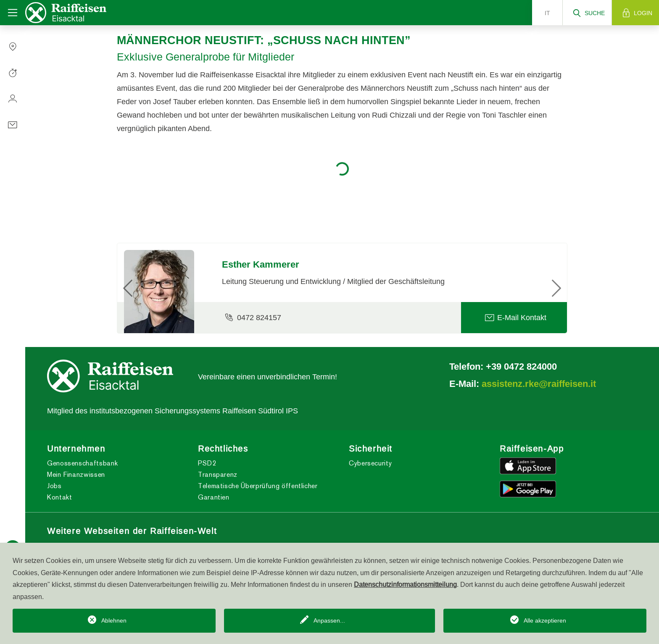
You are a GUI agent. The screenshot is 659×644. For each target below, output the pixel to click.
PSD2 (207, 463)
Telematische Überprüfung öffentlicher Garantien (258, 492)
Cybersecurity (370, 463)
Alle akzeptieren (545, 620)
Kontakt (59, 497)
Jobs (54, 486)
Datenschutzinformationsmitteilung (405, 584)
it (547, 13)
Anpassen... (329, 620)
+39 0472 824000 (521, 366)
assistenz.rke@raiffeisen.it (539, 384)
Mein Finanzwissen (76, 474)
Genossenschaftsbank (82, 463)
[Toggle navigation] (13, 13)
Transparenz (218, 474)
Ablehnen (114, 620)
